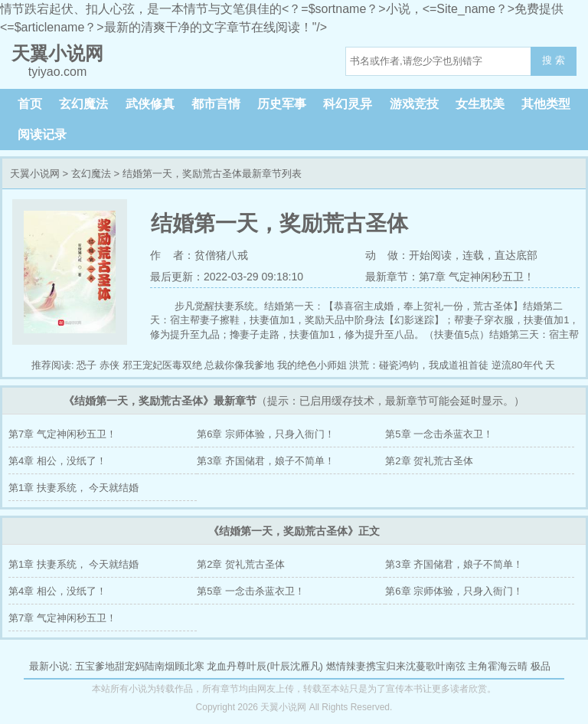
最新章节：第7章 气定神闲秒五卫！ (450, 277)
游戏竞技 (414, 104)
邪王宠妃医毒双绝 (162, 365)
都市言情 (216, 104)
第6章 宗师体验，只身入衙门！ (266, 434)
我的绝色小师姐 (312, 365)
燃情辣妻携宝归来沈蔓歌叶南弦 (396, 666)
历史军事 (282, 104)
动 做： (387, 255)
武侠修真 (150, 104)
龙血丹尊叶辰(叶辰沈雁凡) (265, 666)
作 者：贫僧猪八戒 (199, 255)
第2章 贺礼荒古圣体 (429, 461)
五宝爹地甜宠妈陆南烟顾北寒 (140, 666)
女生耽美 (480, 104)
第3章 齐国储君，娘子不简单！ (266, 461)
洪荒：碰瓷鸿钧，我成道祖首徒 (419, 365)
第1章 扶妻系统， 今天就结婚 (73, 488)
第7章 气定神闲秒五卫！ (62, 434)
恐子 (87, 365)
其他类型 (546, 104)
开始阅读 (430, 255)
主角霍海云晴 (498, 666)
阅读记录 (42, 134)
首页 (30, 104)
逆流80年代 (517, 365)
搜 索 (554, 60)
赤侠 (109, 365)
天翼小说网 (35, 174)
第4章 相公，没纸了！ (57, 461)
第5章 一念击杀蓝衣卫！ (439, 434)
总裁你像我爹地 (239, 365)
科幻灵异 (348, 104)
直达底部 (516, 255)
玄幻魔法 (83, 104)
